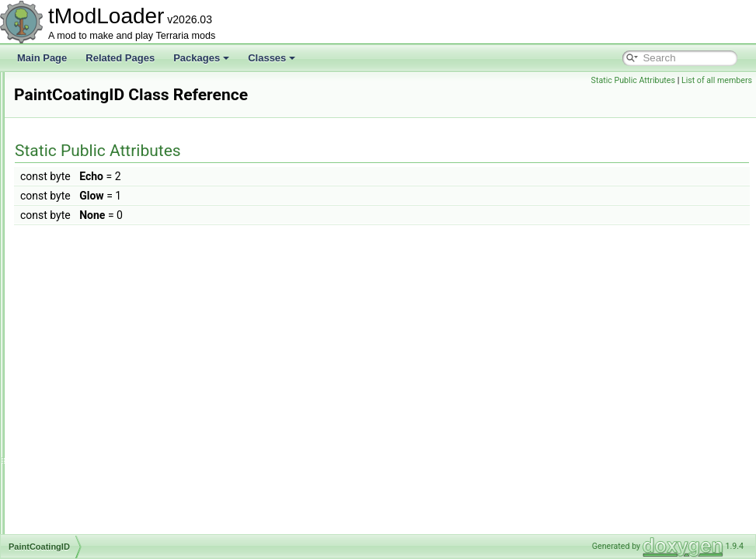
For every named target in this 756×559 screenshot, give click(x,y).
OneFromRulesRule (92, 191)
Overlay (67, 225)
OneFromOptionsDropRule (107, 157)
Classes (272, 58)
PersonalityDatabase (94, 533)
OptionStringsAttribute (97, 208)
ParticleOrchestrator (93, 379)
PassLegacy (77, 498)
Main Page (42, 58)
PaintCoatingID (83, 311)
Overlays (70, 259)
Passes (66, 481)
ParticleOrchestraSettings (104, 362)
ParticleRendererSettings (103, 430)
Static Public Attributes (633, 80)
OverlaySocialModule (95, 276)
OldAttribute (76, 123)
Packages (201, 58)
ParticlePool (76, 396)
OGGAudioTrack (85, 89)
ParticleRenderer (86, 413)
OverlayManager (86, 242)
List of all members (717, 80)
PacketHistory (80, 293)
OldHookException (90, 140)
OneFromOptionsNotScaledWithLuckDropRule (147, 174)
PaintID (66, 328)
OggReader (75, 106)
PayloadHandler (84, 516)
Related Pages (120, 58)
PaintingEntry (79, 345)
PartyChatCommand (94, 447)
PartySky (70, 464)
